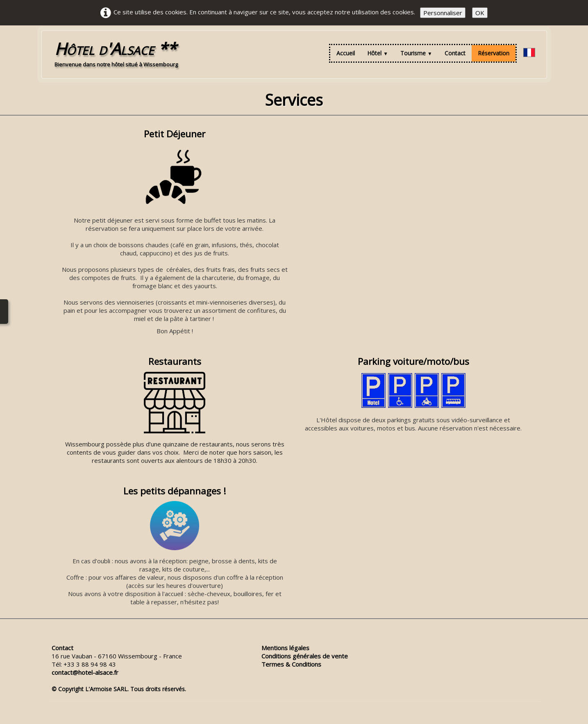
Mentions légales (285, 648)
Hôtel (378, 53)
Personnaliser (443, 13)
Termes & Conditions (291, 664)
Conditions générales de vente (305, 656)
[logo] (116, 53)
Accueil (346, 53)
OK (480, 13)
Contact (455, 53)
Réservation (494, 53)
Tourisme (416, 53)
